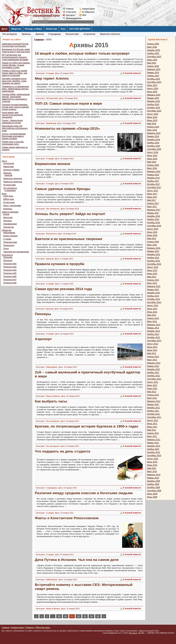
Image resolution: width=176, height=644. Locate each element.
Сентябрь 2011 (154, 417)
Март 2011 (152, 436)
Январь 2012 (153, 404)
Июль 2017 (152, 194)
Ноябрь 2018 (153, 143)
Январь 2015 (153, 290)
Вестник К (133, 633)
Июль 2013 (152, 347)
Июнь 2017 (152, 197)
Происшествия (10, 242)
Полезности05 (10, 273)
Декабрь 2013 (154, 331)
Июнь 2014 (152, 312)
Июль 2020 (152, 92)
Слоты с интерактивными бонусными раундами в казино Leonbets (14, 136)
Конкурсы (8, 209)
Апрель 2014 (153, 318)
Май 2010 (152, 468)
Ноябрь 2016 (153, 219)
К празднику (55, 34)
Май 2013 (152, 353)
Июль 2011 (152, 424)
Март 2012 (152, 398)
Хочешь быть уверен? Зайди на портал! (70, 214)
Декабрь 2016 (154, 216)
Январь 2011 (153, 443)
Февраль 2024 (154, 69)
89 (59, 616)
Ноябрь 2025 (153, 53)
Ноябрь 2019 (153, 104)
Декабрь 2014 (154, 293)
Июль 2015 (152, 270)
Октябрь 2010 (154, 452)
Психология (9, 245)
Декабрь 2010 (154, 446)
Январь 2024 (153, 73)
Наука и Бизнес (10, 236)
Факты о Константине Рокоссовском (67, 518)
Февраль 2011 (154, 440)
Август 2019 (153, 114)
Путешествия (72, 34)
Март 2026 (152, 47)
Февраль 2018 (154, 171)
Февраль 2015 (154, 286)
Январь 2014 (153, 328)
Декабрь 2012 (154, 369)
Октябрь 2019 (154, 108)
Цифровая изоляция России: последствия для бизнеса (15, 45)
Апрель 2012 (153, 395)
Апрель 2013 (153, 357)
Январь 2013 (153, 366)
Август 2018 (153, 152)
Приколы (26, 34)
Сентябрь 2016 (154, 226)
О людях (7, 239)
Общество (16, 29)
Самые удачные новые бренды (63, 189)
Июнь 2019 (152, 120)
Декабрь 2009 (154, 481)
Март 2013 (152, 360)
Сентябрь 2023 (154, 82)
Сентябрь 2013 (154, 341)
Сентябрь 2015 (154, 264)
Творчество (9, 227)
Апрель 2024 (153, 66)
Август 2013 (153, 344)
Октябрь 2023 (154, 79)
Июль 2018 (152, 156)
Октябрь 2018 (154, 146)
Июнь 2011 (152, 427)
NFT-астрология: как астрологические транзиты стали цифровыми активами (15, 57)
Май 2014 (152, 315)
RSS (84, 15)
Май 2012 (152, 392)
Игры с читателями (12, 206)
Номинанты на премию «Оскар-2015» (67, 128)
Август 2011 (153, 420)
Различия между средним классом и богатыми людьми (84, 493)
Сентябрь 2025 (154, 57)
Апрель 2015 (153, 280)
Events (6, 214)
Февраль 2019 (154, 133)
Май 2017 (152, 200)
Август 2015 (153, 267)
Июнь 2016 (152, 235)
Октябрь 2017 (154, 184)
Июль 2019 (152, 117)
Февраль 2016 (154, 248)
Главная (70, 9)
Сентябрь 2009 (154, 491)
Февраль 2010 (154, 475)
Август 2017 (153, 191)
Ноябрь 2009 (153, 484)
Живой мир (51, 29)
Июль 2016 (152, 232)
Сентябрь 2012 (154, 379)
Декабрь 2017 (154, 178)
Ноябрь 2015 (153, 258)
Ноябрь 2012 (153, 373)
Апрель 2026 (153, 44)
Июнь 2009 (152, 497)
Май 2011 (152, 430)
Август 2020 (153, 89)
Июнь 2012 (152, 389)
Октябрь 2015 (154, 261)
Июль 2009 (152, 494)
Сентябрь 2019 (154, 111)
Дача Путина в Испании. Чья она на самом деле (77, 560)
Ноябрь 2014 (153, 296)
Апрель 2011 (153, 433)
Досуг (5, 29)
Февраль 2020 (154, 95)
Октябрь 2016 (154, 223)
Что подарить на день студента (62, 451)
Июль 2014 (152, 309)
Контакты (70, 15)
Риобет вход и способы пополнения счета (13, 143)
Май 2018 (152, 162)
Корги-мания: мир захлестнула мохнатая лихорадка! (12, 115)
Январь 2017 (153, 213)
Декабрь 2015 (154, 254)
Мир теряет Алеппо (52, 78)
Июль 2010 (152, 462)
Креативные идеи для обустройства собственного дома (15, 128)
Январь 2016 (153, 251)
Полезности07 (10, 280)
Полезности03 (10, 267)
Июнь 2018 (152, 159)
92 (78, 616)
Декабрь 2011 (154, 408)
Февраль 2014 (154, 325)
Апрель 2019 (153, 127)
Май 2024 (152, 63)
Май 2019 (152, 124)
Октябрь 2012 (154, 376)
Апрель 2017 (153, 203)
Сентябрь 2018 (154, 149)
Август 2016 (153, 229)
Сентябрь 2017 (154, 187)
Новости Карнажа (10, 212)
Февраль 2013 (154, 363)
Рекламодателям (73, 18)
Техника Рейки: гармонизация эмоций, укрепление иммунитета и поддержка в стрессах (16, 98)
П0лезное (8, 261)
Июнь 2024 (152, 60)
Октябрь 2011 (154, 414)
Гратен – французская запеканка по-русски (12, 122)
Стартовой (71, 12)
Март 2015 (152, 283)
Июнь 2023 (152, 85)
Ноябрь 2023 (153, 76)
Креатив (40, 34)
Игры (63, 29)
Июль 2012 (152, 385)
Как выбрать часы (51, 401)
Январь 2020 (153, 98)
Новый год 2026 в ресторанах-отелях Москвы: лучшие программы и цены (16, 65)
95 (98, 616)
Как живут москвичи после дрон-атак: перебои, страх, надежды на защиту (14, 81)
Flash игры (8, 196)
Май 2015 (152, 277)
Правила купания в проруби (60, 264)
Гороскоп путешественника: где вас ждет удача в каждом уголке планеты (15, 107)
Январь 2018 (153, 175)
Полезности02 (10, 264)
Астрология (89, 34)
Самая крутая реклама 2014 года (63, 289)
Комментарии (89, 9)
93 (85, 616)
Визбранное (88, 12)
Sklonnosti (8, 218)
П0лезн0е (8, 257)
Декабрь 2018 (154, 140)
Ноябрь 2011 (153, 411)
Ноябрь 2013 (153, 334)
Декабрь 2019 (154, 101)
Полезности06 (10, 276)
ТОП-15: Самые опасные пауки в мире (68, 103)
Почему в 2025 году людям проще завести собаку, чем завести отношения (14, 73)
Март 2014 (152, 321)
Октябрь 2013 (154, 337)
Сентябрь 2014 (154, 302)
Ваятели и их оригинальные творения (68, 239)
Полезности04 (10, 270)
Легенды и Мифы (34, 29)
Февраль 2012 (154, 401)
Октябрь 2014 (154, 299)
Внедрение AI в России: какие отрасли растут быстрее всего (16, 51)
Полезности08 (10, 283)
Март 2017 (152, 207)
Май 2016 (152, 239)
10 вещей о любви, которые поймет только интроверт (82, 53)
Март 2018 (152, 168)
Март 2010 (152, 471)
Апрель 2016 (153, 242)
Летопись (8, 221)
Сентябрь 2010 (154, 456)
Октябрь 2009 (154, 487)
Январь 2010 (153, 478)
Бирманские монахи (53, 164)
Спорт (6, 249)
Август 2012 (153, 382)
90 (66, 616)
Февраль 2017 (154, 210)
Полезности (7, 255)
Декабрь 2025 (154, 50)
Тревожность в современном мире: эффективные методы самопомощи (15, 89)
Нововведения (10, 224)
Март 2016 (152, 245)
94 (91, 616)
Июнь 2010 (152, 465)
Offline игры (9, 199)
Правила (30, 628)
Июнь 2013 (152, 350)
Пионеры (43, 314)
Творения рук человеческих (16, 252)
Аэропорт (43, 339)
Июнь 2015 (152, 274)
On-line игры (9, 202)
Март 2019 (152, 130)
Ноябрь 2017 (153, 181)
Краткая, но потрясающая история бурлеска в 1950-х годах (87, 426)
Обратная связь (43, 628)
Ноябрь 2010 (153, 449)
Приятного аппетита (110, 34)
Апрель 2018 (153, 165)
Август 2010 (153, 459)
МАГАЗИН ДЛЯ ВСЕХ (80, 29)
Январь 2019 (153, 136)
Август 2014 (153, 306)
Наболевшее (9, 233)
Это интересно (10, 34)
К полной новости (132, 73)
